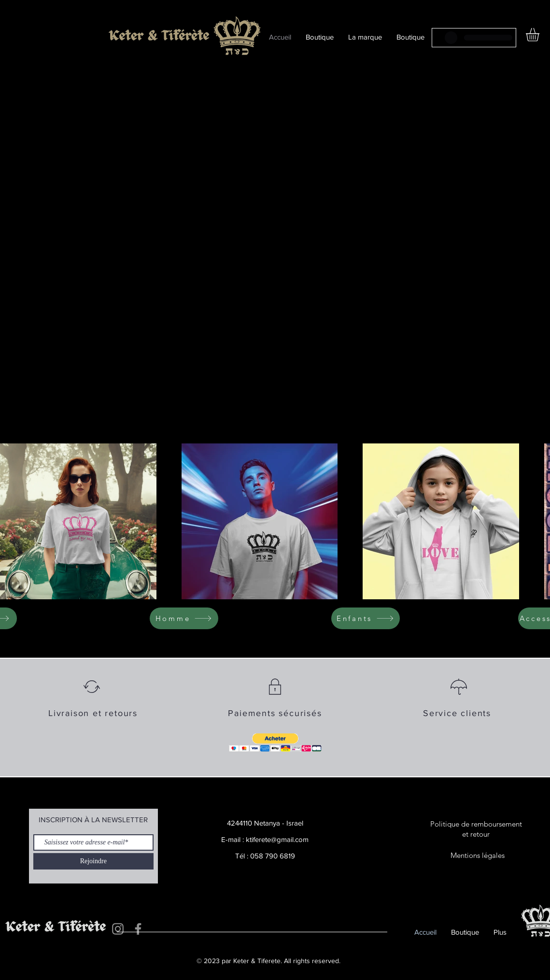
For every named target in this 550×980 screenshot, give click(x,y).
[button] (275, 743)
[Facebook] (138, 929)
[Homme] (184, 618)
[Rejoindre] (93, 861)
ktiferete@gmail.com (277, 839)
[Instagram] (118, 929)
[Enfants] (366, 618)
